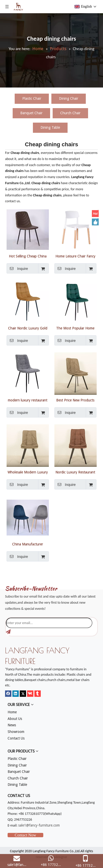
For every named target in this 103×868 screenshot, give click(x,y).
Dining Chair (69, 98)
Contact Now (25, 835)
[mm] (9, 577)
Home (12, 712)
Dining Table (50, 127)
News (12, 725)
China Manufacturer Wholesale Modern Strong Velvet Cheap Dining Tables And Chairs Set (28, 544)
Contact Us (16, 738)
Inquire (17, 268)
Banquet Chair (31, 113)
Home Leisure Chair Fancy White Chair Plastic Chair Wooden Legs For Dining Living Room (75, 256)
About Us (15, 719)
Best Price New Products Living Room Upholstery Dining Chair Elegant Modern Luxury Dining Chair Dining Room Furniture (75, 400)
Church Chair (70, 113)
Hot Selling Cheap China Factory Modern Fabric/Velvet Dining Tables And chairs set (28, 256)
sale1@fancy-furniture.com (39, 825)
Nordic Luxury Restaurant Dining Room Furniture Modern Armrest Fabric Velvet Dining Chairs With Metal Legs (75, 472)
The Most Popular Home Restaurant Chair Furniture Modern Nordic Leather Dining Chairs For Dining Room (75, 328)
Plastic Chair (32, 98)
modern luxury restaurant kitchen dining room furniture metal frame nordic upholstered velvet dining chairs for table (28, 400)
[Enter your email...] (49, 623)
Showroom (16, 732)
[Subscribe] (8, 632)
